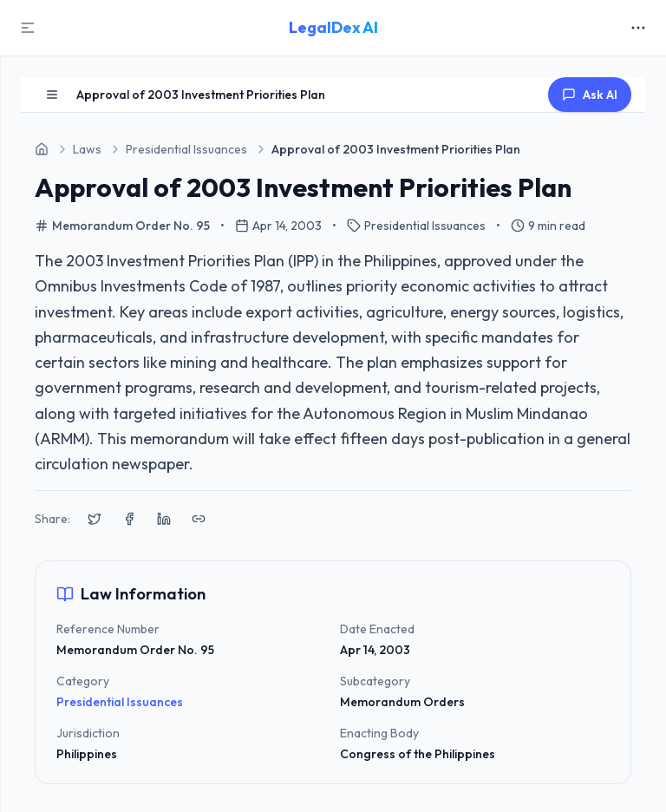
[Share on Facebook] (129, 519)
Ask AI (590, 95)
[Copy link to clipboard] (199, 519)
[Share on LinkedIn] (164, 519)
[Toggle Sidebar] (28, 28)
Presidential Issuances (120, 702)
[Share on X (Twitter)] (95, 519)
